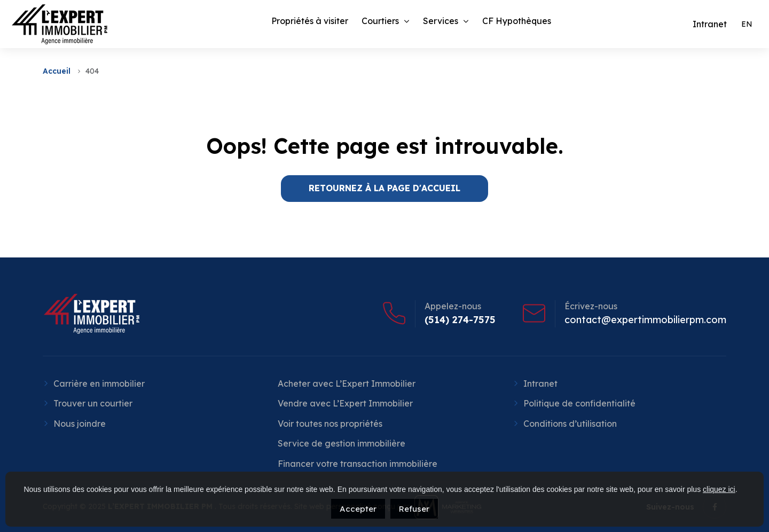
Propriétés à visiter (310, 21)
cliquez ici (719, 489)
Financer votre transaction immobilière (358, 464)
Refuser (414, 509)
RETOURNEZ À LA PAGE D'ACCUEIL (384, 188)
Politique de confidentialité (579, 403)
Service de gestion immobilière (342, 443)
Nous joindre (80, 424)
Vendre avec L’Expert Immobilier (345, 403)
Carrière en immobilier (99, 384)
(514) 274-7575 (460, 320)
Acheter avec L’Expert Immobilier (347, 384)
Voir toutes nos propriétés (330, 424)
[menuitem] (747, 24)
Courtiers (380, 21)
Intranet (540, 384)
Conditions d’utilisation (570, 424)
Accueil (57, 71)
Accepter (358, 509)
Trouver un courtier (93, 403)
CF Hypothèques (517, 21)
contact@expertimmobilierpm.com (645, 320)
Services (441, 21)
